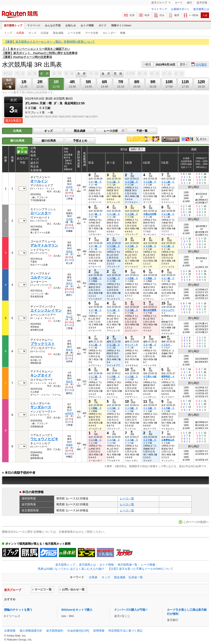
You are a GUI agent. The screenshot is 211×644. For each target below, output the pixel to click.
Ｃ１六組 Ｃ (113, 376)
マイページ (34, 25)
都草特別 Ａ (168, 376)
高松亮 (69, 381)
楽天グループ (159, 3)
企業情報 (10, 631)
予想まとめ (80, 141)
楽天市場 (202, 3)
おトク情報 (87, 25)
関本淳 (69, 350)
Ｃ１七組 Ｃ (131, 408)
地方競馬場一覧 (127, 565)
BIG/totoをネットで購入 (77, 610)
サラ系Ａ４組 (150, 376)
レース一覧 (127, 498)
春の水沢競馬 (150, 310)
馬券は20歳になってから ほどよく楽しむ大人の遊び (71, 569)
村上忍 (69, 317)
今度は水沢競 (150, 214)
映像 (123, 33)
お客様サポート (180, 9)
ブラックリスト (43, 344)
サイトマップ (159, 9)
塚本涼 (69, 283)
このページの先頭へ (196, 522)
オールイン (39, 181)
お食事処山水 (168, 440)
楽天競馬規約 (55, 631)
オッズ (32, 33)
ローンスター (41, 213)
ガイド (102, 25)
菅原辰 (69, 251)
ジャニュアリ (168, 310)
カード (179, 3)
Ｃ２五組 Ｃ (131, 278)
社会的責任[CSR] (78, 631)
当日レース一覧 (9, 84)
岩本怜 (69, 187)
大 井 (81, 74)
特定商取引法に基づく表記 (126, 631)
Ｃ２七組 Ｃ (131, 310)
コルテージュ (41, 277)
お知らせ (71, 25)
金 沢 (106, 74)
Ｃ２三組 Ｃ (131, 182)
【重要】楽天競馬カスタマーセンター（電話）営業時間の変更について (49, 42)
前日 (148, 64)
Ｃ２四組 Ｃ (95, 278)
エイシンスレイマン (46, 310)
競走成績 (58, 33)
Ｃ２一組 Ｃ (95, 182)
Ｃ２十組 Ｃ (150, 440)
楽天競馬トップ (13, 25)
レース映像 (148, 565)
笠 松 (118, 74)
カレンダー (109, 33)
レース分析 (74, 33)
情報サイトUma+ (121, 25)
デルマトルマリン (44, 245)
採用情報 (99, 631)
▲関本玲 (69, 413)
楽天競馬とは (201, 9)
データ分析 (92, 33)
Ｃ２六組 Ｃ (113, 278)
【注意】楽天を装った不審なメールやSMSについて (140, 569)
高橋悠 (69, 445)
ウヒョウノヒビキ (44, 439)
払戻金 (45, 33)
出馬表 (20, 33)
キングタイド (41, 375)
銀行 (190, 3)
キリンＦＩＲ (131, 345)
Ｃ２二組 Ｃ (113, 182)
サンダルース (41, 407)
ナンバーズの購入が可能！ (131, 610)
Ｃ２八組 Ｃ (95, 440)
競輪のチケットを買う (18, 610)
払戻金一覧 (136, 577)
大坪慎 (69, 219)
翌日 (183, 64)
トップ (8, 33)
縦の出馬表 (49, 141)
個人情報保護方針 (31, 631)
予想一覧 (142, 131)
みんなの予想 (53, 25)
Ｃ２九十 (167, 345)
